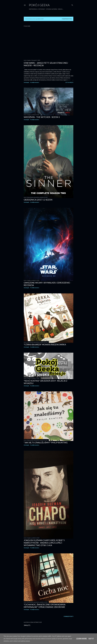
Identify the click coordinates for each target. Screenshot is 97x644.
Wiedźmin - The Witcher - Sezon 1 (42, 117)
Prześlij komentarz (35, 82)
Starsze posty (69, 616)
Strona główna (52, 9)
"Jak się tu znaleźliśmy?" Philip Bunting (46, 442)
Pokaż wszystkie (67, 19)
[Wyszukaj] (72, 5)
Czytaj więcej (69, 82)
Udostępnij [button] (26, 82)
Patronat (42, 9)
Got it (91, 639)
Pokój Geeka (39, 5)
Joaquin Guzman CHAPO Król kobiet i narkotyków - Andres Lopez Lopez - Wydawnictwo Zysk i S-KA (44, 543)
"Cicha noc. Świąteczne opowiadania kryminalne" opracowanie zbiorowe (45, 606)
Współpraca (33, 9)
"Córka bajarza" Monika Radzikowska (45, 344)
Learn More (81, 639)
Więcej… (61, 9)
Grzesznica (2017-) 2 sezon (38, 200)
